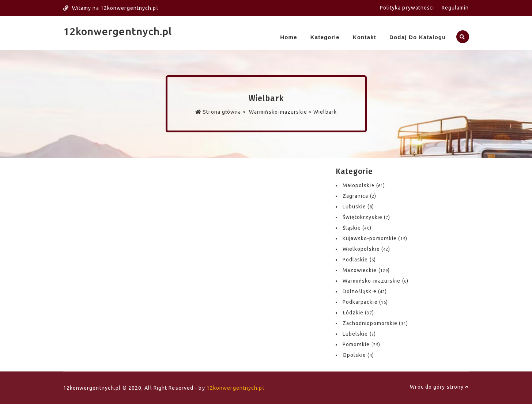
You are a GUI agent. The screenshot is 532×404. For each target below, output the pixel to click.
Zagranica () (359, 196)
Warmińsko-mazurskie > (280, 112)
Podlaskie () (359, 260)
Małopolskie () (364, 185)
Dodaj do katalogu (418, 37)
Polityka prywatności (407, 8)
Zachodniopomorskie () (375, 323)
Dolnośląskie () (365, 291)
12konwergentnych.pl (118, 31)
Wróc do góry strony (439, 387)
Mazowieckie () (366, 270)
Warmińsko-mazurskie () (376, 281)
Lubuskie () (358, 207)
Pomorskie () (361, 344)
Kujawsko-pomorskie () (375, 238)
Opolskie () (358, 355)
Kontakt (365, 37)
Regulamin (455, 8)
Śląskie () (357, 228)
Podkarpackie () (365, 302)
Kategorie (325, 37)
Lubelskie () (359, 334)
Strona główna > (221, 112)
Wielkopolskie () (367, 249)
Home (288, 37)
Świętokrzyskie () (367, 217)
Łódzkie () (358, 313)
